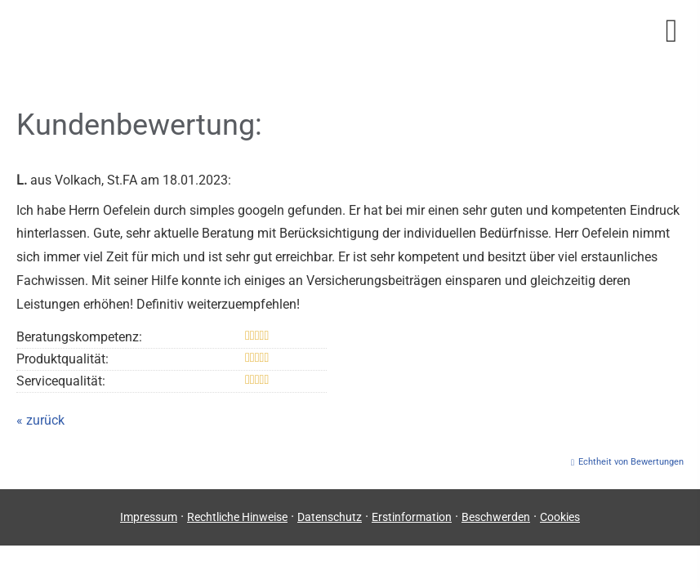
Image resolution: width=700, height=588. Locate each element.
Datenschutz (330, 517)
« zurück (40, 420)
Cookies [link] (560, 517)
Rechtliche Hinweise (237, 517)
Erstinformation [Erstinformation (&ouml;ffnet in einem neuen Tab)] (412, 517)
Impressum (149, 517)
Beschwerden (496, 517)
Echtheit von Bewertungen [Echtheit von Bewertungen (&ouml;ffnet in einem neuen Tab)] (631, 462)
